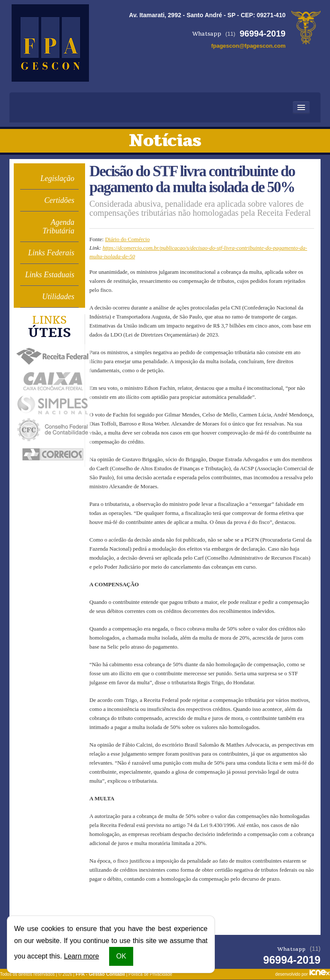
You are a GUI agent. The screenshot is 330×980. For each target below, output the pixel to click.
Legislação (57, 178)
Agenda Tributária (58, 227)
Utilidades (58, 297)
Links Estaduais (50, 275)
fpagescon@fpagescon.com (248, 46)
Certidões (59, 200)
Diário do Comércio (127, 239)
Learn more (82, 956)
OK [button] (121, 956)
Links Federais (52, 253)
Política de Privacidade (150, 974)
